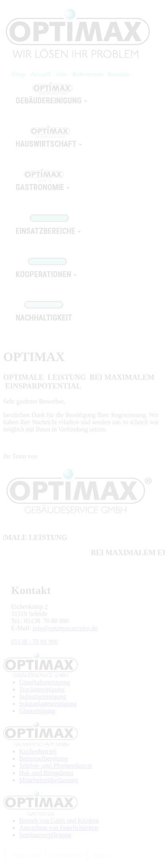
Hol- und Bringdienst (46, 773)
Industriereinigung (43, 696)
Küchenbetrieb (38, 751)
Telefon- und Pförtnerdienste (56, 766)
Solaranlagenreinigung (48, 704)
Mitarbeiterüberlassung (49, 780)
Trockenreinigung (42, 689)
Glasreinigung (37, 711)
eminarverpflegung (47, 835)
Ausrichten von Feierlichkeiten (59, 828)
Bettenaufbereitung (44, 758)
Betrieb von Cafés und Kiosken (59, 820)
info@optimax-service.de (65, 628)
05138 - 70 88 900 (34, 642)
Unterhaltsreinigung (45, 682)
